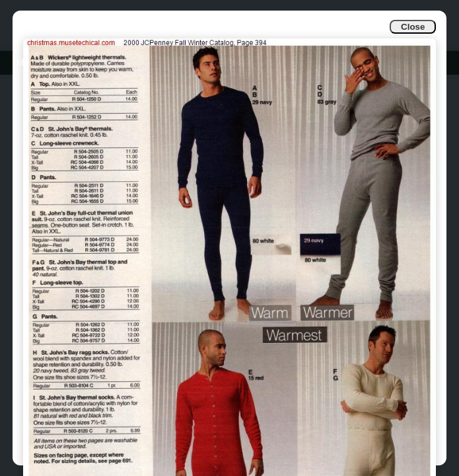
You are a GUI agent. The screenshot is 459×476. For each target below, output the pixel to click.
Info (21, 62)
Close (413, 27)
